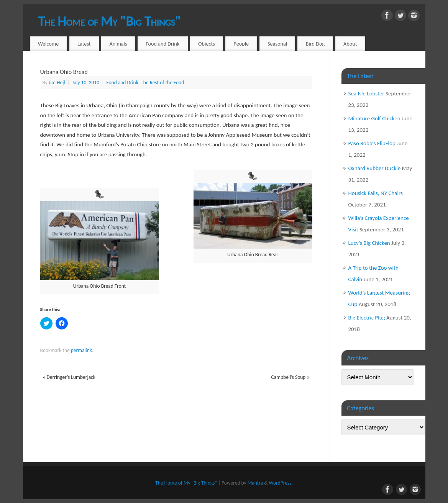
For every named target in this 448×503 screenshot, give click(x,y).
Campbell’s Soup (290, 377)
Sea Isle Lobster (366, 93)
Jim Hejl (57, 83)
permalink (81, 350)
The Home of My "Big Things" (110, 21)
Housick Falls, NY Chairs (376, 193)
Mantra (255, 483)
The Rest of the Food (162, 83)
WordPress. (281, 483)
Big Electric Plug (367, 318)
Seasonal (277, 44)
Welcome (48, 44)
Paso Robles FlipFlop (372, 143)
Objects (207, 44)
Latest (84, 44)
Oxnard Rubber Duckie (375, 168)
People (241, 44)
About (350, 44)
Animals (118, 44)
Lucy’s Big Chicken (369, 243)
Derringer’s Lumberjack (69, 377)
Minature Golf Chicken (374, 118)
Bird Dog (315, 44)
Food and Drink (162, 44)
